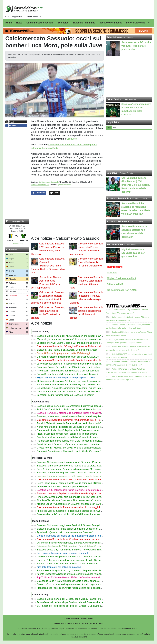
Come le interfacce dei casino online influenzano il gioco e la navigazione (74, 536)
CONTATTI (84, 624)
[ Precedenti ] (17, 243)
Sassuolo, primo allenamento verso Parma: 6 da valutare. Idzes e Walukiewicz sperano (82, 466)
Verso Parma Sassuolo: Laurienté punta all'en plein (63, 487)
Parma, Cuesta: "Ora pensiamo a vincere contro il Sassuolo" (68, 564)
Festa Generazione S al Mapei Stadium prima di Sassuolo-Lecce (70, 602)
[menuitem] (149, 23)
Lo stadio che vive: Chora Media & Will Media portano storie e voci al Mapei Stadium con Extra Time (88, 343)
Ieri (115, 128)
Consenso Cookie (71, 618)
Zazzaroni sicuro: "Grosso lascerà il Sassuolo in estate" (65, 395)
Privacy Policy (87, 618)
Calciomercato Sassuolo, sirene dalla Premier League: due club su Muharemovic (78, 360)
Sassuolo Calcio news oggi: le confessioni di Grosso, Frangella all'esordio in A (77, 525)
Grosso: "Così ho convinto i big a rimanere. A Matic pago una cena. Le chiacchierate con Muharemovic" (90, 584)
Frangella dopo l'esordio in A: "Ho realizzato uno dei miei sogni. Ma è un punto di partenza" (83, 588)
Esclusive (112, 173)
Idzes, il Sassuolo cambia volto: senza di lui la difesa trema (67, 434)
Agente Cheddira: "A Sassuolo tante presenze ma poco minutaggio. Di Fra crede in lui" (81, 574)
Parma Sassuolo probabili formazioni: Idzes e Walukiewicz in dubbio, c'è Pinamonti (79, 374)
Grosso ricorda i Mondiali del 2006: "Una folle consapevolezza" (69, 448)
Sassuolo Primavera (118, 221)
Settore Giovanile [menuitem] (135, 23)
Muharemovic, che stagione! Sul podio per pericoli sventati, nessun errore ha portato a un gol (85, 381)
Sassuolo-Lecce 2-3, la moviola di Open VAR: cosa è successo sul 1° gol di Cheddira (81, 514)
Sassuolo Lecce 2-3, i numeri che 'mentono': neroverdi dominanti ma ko (74, 550)
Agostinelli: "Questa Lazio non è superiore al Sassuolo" (65, 532)
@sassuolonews (64, 185)
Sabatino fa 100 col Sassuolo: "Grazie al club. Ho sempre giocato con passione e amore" (82, 490)
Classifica (12, 250)
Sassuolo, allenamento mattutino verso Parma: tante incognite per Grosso (75, 416)
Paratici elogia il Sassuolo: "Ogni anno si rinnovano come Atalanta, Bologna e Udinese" (82, 444)
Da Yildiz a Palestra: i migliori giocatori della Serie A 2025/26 (68, 357)
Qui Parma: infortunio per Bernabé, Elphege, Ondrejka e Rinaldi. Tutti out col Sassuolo (81, 543)
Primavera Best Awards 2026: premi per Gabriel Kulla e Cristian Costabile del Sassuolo (82, 546)
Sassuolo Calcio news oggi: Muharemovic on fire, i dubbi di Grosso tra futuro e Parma (81, 336)
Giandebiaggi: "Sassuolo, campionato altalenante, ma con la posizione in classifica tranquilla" (85, 388)
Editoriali (112, 37)
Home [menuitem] (9, 23)
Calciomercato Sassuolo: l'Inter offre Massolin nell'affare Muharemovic (91, 262)
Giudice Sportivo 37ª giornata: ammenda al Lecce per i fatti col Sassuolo (74, 557)
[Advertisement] (129, 150)
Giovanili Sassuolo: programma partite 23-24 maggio (64, 353)
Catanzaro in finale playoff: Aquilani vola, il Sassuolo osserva (68, 430)
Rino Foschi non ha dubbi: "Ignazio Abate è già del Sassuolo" (68, 371)
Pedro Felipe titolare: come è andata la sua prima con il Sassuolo (70, 483)
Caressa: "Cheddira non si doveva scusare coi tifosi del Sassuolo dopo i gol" (76, 560)
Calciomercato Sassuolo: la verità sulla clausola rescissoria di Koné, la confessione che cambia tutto (88, 539)
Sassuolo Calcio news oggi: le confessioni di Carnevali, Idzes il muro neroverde (78, 406)
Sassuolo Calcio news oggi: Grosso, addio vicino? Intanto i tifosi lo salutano (76, 599)
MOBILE (94, 624)
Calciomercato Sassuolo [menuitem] (40, 23)
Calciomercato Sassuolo (49, 182)
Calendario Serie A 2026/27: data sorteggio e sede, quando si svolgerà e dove (77, 581)
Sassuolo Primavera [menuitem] (111, 23)
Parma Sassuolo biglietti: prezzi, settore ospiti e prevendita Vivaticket (72, 571)
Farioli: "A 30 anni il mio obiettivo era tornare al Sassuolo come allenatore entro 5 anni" (81, 409)
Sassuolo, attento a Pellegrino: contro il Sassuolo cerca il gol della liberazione (77, 473)
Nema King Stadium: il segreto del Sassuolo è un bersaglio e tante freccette (76, 427)
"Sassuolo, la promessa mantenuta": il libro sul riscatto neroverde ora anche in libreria (81, 339)
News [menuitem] (19, 23)
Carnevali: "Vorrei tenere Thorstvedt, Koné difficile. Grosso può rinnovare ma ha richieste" (83, 451)
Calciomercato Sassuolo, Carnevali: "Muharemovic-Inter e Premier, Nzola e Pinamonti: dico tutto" (48, 266)
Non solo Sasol (115, 245)
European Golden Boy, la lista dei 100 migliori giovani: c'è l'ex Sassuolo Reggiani (78, 367)
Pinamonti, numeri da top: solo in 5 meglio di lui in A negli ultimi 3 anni (73, 497)
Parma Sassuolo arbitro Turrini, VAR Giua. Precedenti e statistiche (71, 441)
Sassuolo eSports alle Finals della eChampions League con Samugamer (74, 529)
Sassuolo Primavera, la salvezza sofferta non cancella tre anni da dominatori (76, 476)
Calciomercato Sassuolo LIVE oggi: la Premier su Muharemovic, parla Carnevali (78, 346)
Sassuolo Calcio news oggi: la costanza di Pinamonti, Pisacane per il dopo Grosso (79, 462)
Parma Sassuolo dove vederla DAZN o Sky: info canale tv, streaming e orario (76, 385)
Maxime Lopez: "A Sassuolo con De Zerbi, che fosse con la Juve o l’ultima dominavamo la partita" (87, 504)
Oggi (109, 128)
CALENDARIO (72, 624)
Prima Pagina (114, 99)
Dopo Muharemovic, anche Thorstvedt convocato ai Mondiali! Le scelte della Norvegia (81, 392)
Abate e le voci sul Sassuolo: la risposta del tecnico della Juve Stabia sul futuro (77, 511)
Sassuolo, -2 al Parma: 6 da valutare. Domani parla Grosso (67, 350)
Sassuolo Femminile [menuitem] (84, 23)
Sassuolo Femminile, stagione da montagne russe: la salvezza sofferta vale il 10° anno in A (84, 413)
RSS (101, 624)
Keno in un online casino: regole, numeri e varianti (63, 553)
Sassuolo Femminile (118, 198)
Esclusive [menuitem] (63, 23)
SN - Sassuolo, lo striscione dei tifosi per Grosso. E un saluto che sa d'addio (76, 606)
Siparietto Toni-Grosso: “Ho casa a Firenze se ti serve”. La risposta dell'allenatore (78, 500)
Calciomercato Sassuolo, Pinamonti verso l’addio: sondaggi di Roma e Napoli (77, 507)
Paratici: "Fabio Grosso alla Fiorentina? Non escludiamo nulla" (69, 423)
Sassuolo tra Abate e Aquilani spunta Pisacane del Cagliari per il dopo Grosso (77, 493)
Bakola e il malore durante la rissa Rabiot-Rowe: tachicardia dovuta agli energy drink (80, 437)
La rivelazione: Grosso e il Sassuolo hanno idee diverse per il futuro (72, 364)
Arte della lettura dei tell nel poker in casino (59, 567)
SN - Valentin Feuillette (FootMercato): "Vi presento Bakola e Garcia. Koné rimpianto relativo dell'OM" (136, 185)
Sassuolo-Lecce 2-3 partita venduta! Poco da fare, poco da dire (136, 46)
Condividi (39, 193)
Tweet (55, 193)
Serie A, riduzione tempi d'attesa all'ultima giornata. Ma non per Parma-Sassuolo (78, 469)
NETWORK (59, 624)
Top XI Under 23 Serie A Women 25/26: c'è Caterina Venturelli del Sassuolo (76, 577)
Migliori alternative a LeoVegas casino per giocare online (66, 378)
